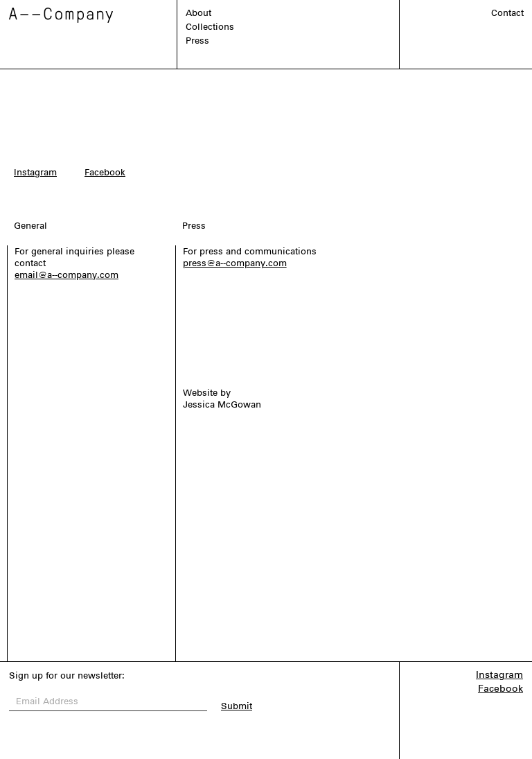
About (198, 13)
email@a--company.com (66, 275)
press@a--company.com (235, 263)
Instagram (35, 172)
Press (197, 41)
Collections (210, 27)
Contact (507, 13)
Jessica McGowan (222, 404)
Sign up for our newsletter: (67, 675)
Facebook (105, 172)
